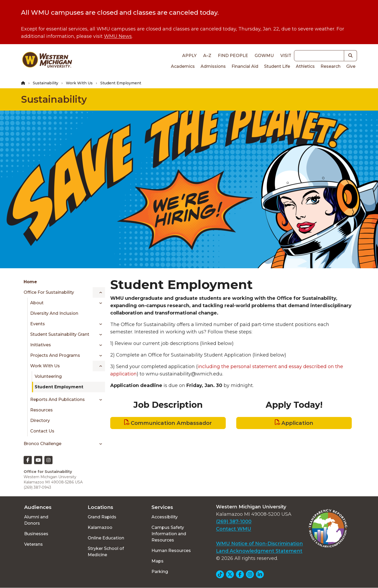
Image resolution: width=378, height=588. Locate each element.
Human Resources (171, 551)
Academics (183, 66)
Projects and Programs (55, 355)
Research (330, 66)
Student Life (277, 66)
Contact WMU (234, 529)
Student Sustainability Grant (60, 334)
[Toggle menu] (99, 292)
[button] (351, 56)
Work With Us (79, 83)
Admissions (213, 66)
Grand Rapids (102, 517)
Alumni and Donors (36, 520)
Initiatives (41, 345)
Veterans (33, 544)
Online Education (106, 538)
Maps (157, 561)
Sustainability (46, 83)
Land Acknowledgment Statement (259, 551)
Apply (189, 56)
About (37, 303)
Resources (41, 410)
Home (30, 282)
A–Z (207, 56)
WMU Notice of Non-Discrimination (259, 544)
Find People (233, 56)
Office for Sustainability (49, 292)
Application (297, 423)
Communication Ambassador (171, 423)
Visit (286, 56)
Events (38, 324)
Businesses (36, 534)
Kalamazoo (100, 527)
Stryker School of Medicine (106, 552)
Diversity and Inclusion (54, 313)
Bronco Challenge (43, 444)
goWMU (264, 56)
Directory (40, 421)
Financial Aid (245, 66)
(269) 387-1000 (234, 522)
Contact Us (42, 431)
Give (351, 66)
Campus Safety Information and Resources (169, 534)
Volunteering (48, 376)
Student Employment (59, 387)
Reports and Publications (57, 399)
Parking (160, 572)
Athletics (305, 66)
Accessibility (165, 517)
